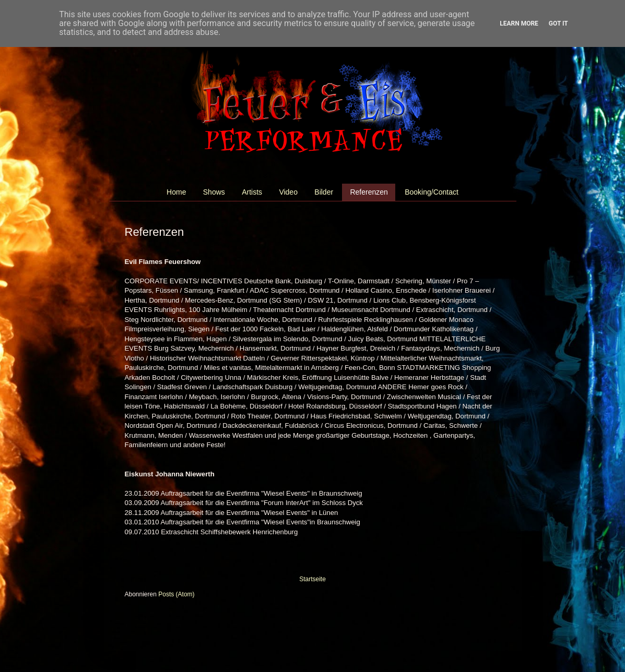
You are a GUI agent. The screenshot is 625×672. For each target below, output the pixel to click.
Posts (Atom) (176, 594)
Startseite (312, 579)
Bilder (324, 192)
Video (288, 192)
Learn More (519, 23)
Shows (214, 192)
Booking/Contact (432, 192)
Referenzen (369, 192)
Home (176, 192)
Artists (252, 192)
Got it (558, 23)
